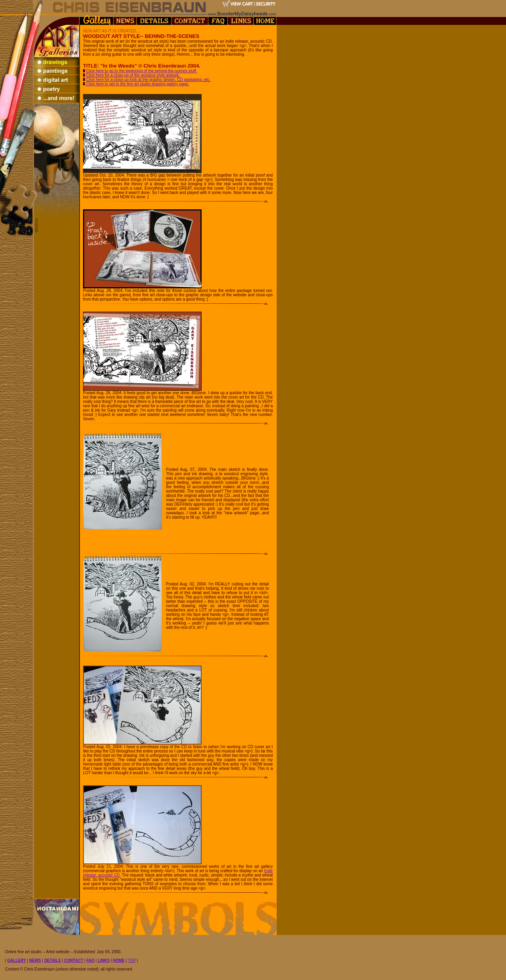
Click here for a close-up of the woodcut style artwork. (133, 75)
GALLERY (16, 960)
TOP (132, 960)
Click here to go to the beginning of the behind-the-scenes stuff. (142, 71)
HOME (119, 960)
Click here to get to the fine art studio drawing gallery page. (138, 84)
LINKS (104, 960)
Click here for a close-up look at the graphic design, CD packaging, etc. (148, 80)
